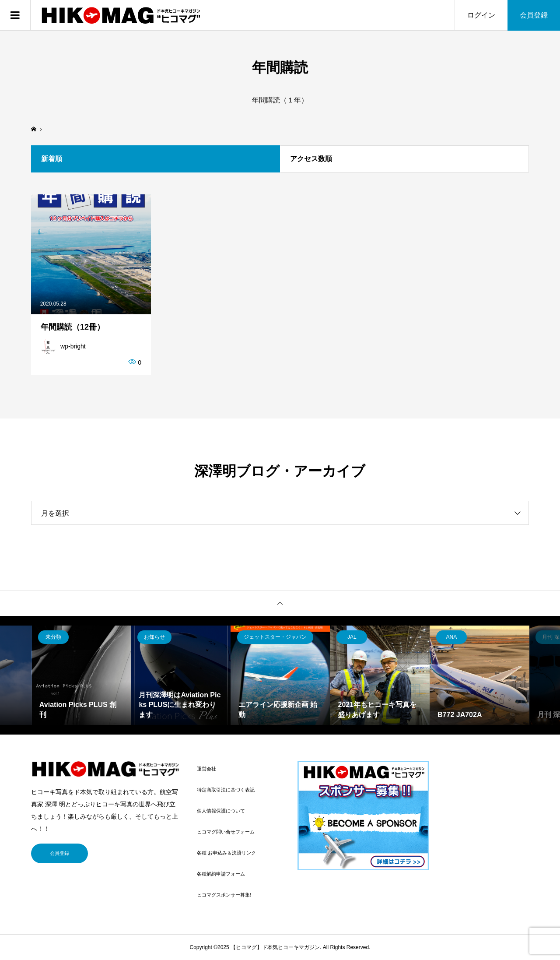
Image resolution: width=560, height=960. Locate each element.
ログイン (481, 15)
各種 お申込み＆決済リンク (226, 853)
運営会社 (206, 769)
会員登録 (534, 15)
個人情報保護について (221, 811)
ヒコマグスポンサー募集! (224, 895)
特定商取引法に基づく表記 (226, 790)
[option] (81, 675)
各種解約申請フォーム (221, 874)
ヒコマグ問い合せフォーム (226, 832)
